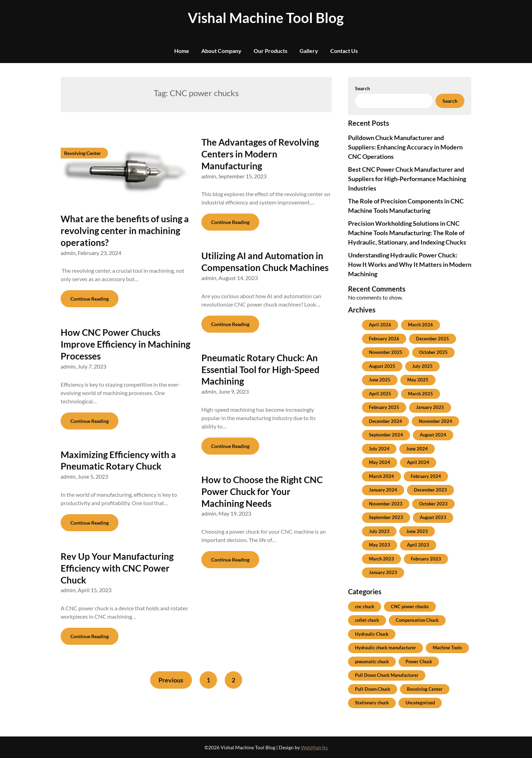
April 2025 (380, 394)
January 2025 (430, 407)
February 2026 (384, 339)
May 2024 (380, 462)
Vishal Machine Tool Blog (266, 18)
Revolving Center (425, 689)
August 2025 (382, 366)
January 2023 (383, 572)
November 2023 (386, 504)
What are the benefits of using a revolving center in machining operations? (125, 231)
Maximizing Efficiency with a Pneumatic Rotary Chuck (118, 461)
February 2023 (426, 559)
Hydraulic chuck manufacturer (385, 648)
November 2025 (386, 352)
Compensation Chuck (417, 620)
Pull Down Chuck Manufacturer (387, 675)
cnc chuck (365, 606)
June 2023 (417, 531)
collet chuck (367, 620)
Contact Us (344, 51)
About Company (221, 51)
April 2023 (418, 545)
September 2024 (386, 435)
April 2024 (418, 462)
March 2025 (421, 394)
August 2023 (433, 517)
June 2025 (380, 380)
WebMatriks (314, 747)
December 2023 (430, 490)
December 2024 (385, 421)
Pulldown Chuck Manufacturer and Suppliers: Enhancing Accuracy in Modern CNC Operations (405, 147)
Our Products (271, 51)
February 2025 (384, 407)
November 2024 (435, 421)
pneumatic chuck (372, 662)
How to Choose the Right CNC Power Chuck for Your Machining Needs (262, 492)
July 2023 (379, 531)
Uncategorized (420, 703)
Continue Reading (90, 299)
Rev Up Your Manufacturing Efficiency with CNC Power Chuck (117, 568)
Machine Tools (447, 648)
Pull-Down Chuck (373, 689)
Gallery (309, 51)
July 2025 (422, 366)
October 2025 (433, 352)
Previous (171, 680)
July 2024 (379, 449)
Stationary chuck (372, 703)
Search (363, 88)
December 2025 (433, 339)
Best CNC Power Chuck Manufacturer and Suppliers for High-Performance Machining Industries (407, 179)
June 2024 (417, 449)
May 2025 (418, 380)
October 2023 (433, 504)
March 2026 (421, 325)
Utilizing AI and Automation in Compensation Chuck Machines (265, 262)
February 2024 (426, 476)
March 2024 (381, 476)
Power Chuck (419, 662)
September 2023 (386, 517)
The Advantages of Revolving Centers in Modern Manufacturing (260, 154)
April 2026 (380, 325)
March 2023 (381, 559)
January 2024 (383, 490)
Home (182, 51)
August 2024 (433, 435)
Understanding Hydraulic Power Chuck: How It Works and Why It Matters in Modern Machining (410, 264)
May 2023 (380, 545)
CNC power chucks (410, 606)
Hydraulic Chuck (372, 634)
